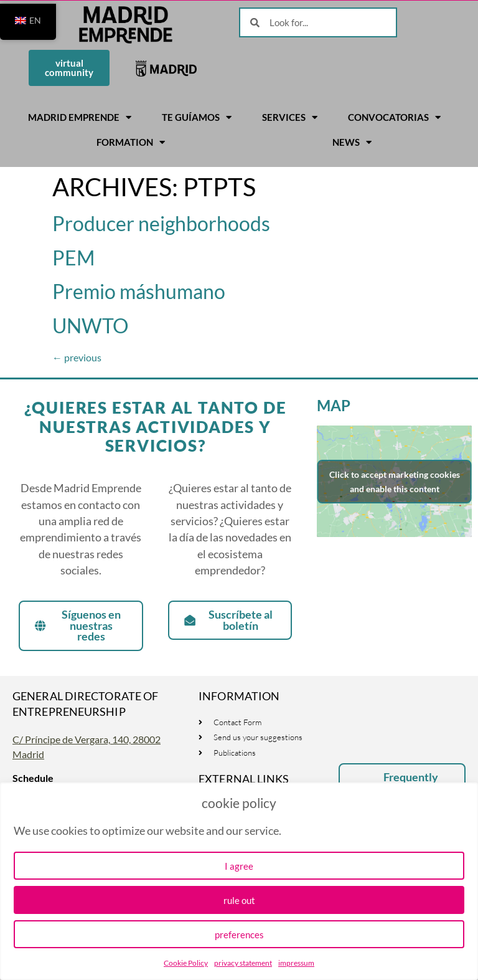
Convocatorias (394, 117)
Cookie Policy (186, 963)
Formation (131, 142)
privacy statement (243, 963)
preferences (239, 935)
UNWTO (91, 326)
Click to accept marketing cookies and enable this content (395, 482)
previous (77, 357)
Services (290, 117)
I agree (239, 866)
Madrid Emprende (80, 117)
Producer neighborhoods (161, 223)
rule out (239, 900)
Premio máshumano (139, 291)
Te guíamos (197, 117)
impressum (296, 963)
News (352, 142)
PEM (73, 258)
